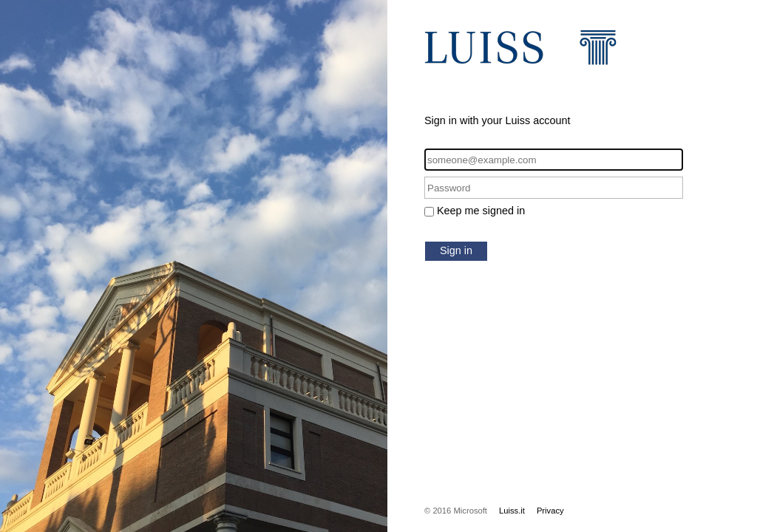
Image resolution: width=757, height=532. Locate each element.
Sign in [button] (456, 250)
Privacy (550, 511)
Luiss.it (512, 511)
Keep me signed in (481, 211)
